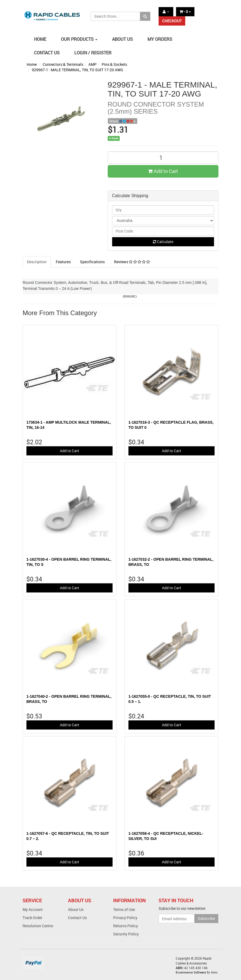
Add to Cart (163, 171)
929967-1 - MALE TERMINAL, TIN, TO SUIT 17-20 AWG (78, 70)
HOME (40, 39)
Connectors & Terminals (63, 64)
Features (63, 262)
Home (32, 64)
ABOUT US (122, 39)
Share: (123, 121)
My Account (33, 909)
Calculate (163, 242)
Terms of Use (124, 909)
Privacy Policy (125, 918)
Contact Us (77, 918)
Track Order (33, 918)
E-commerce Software (191, 972)
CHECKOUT (172, 21)
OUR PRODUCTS (79, 39)
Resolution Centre (38, 926)
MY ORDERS (160, 39)
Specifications (92, 262)
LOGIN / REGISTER (93, 53)
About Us (76, 909)
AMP (92, 64)
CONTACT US (47, 53)
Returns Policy (126, 926)
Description (37, 262)
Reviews (132, 262)
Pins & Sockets (114, 64)
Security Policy (126, 934)
